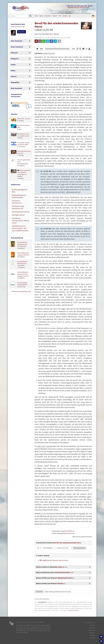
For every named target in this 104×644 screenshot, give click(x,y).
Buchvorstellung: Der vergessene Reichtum (20, 237)
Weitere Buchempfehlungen (21, 274)
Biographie (21, 31)
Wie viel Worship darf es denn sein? (21, 147)
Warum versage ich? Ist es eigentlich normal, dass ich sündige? (21, 168)
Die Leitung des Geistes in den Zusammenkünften (21, 156)
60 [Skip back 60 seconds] (77, 49)
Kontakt (55, 16)
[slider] (57, 49)
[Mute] (83, 49)
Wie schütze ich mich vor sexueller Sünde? (20, 130)
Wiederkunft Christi (65, 578)
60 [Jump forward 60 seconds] (80, 49)
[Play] (37, 49)
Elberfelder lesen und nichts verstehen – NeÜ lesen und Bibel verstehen (20, 212)
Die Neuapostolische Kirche (20, 199)
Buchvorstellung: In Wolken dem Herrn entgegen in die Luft (20, 257)
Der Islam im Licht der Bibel (20, 121)
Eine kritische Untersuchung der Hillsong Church (20, 206)
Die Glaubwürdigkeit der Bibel (20, 183)
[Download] (89, 49)
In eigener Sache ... (73, 610)
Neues (41, 16)
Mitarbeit (93, 635)
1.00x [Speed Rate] (86, 49)
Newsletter (48, 16)
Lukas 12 (61, 567)
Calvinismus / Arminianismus (20, 191)
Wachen (61, 583)
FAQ (60, 16)
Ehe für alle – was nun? (21, 113)
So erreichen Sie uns (90, 623)
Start (36, 16)
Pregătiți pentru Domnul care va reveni (54, 560)
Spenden (65, 16)
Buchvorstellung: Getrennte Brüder (19, 267)
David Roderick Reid (62, 572)
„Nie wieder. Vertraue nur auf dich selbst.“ (20, 138)
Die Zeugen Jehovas (18, 202)
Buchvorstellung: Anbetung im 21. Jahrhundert (19, 247)
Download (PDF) (80, 548)
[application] (63, 49)
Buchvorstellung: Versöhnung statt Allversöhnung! (19, 228)
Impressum (92, 628)
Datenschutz (92, 630)
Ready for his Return (67, 531)
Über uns (93, 625)
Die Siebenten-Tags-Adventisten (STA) (18, 195)
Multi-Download (16, 85)
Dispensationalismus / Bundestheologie (18, 187)
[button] (94, 16)
